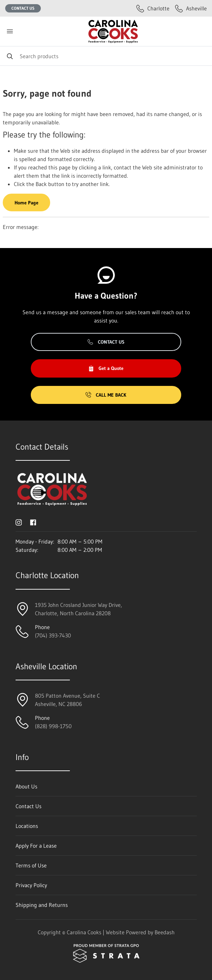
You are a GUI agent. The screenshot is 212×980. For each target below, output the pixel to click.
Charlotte (153, 8)
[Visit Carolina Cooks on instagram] (19, 522)
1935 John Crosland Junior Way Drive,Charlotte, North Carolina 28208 (79, 609)
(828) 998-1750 (53, 726)
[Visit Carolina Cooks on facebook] (33, 522)
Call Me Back (106, 395)
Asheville (191, 8)
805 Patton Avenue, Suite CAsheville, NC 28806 (67, 700)
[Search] (106, 56)
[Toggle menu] (10, 31)
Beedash (165, 932)
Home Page (26, 203)
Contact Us (23, 8)
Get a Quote (106, 368)
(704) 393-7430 (53, 635)
